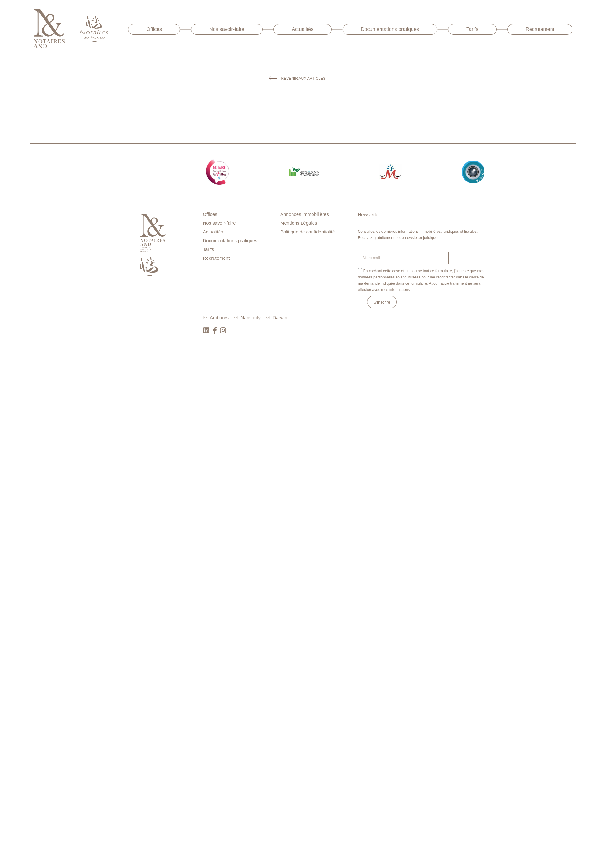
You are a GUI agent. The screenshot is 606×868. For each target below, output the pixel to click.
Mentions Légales (299, 223)
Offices (154, 29)
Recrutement (540, 29)
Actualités (302, 29)
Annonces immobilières (305, 214)
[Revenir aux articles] (273, 78)
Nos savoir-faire (227, 29)
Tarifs (472, 29)
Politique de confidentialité (308, 232)
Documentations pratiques (390, 29)
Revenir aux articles (303, 79)
